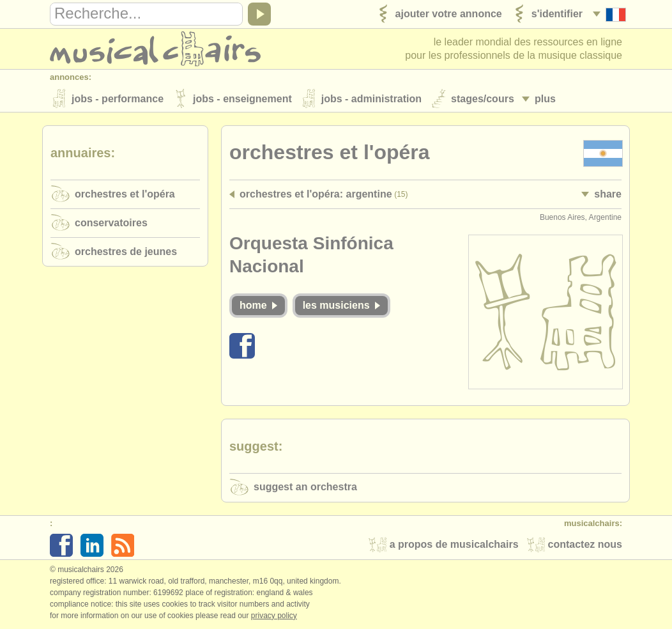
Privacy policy (274, 616)
